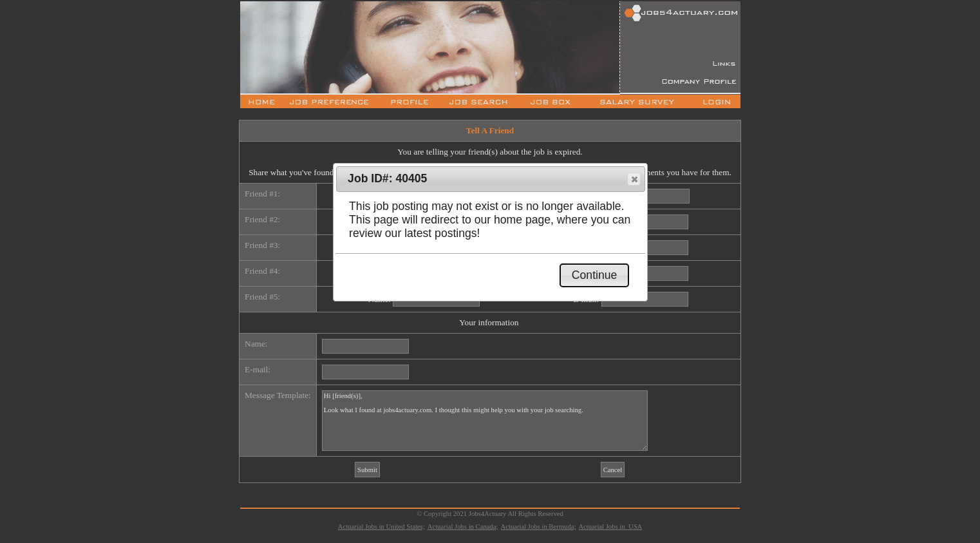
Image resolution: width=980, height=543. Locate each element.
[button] (634, 179)
